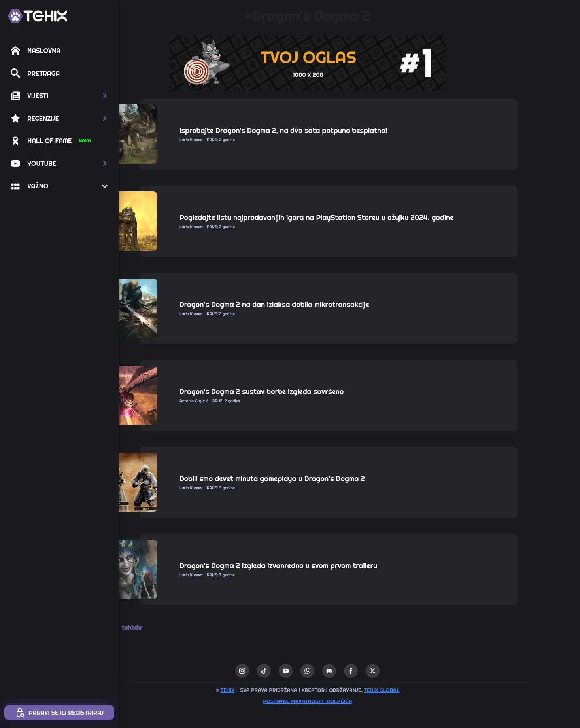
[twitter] (415, 671)
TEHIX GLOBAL (423, 690)
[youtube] (328, 671)
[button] (59, 96)
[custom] (306, 671)
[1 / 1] (350, 63)
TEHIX (269, 690)
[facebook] (393, 671)
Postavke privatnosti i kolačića (349, 701)
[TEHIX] (38, 16)
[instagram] (284, 671)
